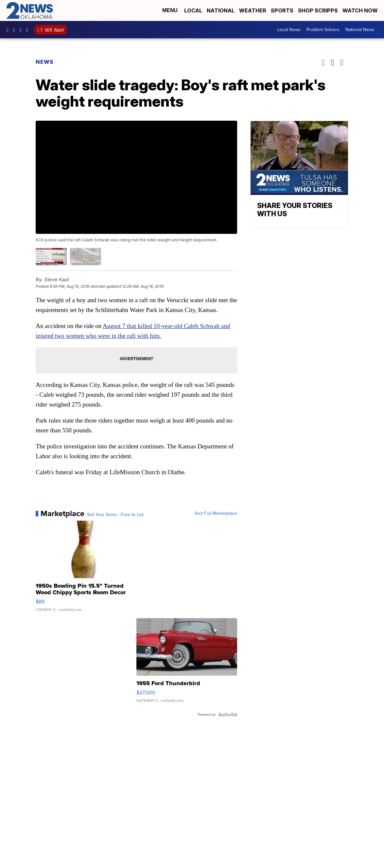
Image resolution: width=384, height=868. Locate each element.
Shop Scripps (318, 10)
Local (193, 10)
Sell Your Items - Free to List (115, 515)
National (221, 10)
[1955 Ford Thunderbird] (187, 664)
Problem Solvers (323, 30)
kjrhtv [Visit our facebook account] (9, 30)
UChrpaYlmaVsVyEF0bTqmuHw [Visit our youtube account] (22, 30)
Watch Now (361, 10)
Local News (289, 30)
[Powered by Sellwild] (228, 715)
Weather (253, 10)
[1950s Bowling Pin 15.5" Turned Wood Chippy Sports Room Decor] (86, 569)
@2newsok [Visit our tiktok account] (29, 30)
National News (360, 30)
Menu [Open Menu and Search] (170, 10)
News (45, 62)
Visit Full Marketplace (216, 513)
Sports (282, 10)
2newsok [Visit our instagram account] (16, 30)
